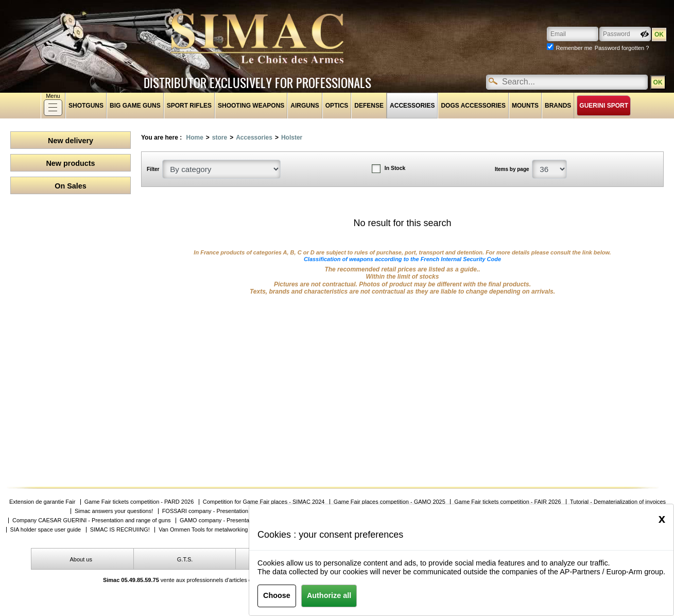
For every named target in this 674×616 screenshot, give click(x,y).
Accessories (412, 106)
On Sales (71, 186)
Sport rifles (189, 106)
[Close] (662, 519)
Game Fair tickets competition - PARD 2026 (139, 502)
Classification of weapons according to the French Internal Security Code (402, 259)
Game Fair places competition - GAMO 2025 (390, 502)
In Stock (395, 168)
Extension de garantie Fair (42, 502)
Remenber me (574, 48)
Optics (337, 106)
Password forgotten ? (622, 48)
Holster (292, 138)
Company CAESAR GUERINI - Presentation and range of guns (92, 520)
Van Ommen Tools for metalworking (203, 530)
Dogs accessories (473, 106)
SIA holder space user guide (46, 530)
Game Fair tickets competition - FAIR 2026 (507, 502)
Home (194, 138)
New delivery (71, 141)
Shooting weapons (251, 106)
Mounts (525, 106)
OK (658, 82)
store (220, 138)
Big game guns (135, 106)
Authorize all (329, 595)
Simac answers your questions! (114, 511)
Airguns (305, 106)
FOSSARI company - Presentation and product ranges (230, 511)
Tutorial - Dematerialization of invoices (618, 502)
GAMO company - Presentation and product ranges (244, 520)
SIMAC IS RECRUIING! (120, 530)
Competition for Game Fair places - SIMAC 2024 (264, 502)
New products (70, 163)
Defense (369, 106)
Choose (277, 595)
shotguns (86, 106)
